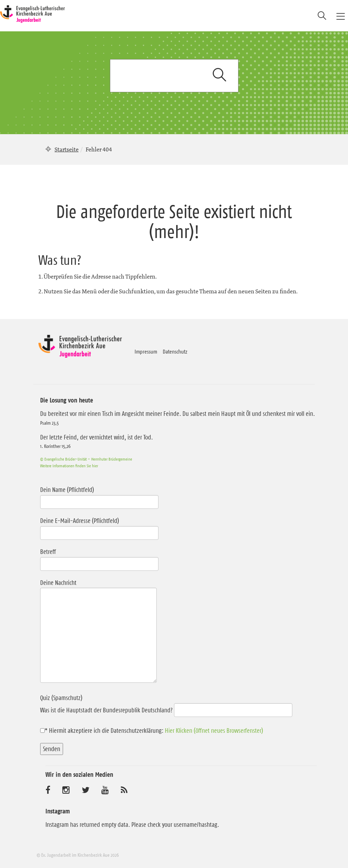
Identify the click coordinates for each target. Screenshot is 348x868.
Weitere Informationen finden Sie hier (69, 466)
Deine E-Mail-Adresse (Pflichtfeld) (99, 527)
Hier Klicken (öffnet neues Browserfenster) (214, 731)
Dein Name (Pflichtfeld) (99, 496)
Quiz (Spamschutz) (166, 704)
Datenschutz (175, 351)
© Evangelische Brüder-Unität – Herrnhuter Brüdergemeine (86, 459)
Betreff (99, 558)
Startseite (67, 149)
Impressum (146, 351)
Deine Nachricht (98, 632)
